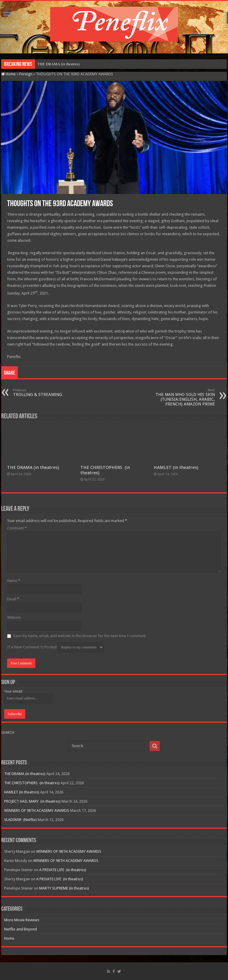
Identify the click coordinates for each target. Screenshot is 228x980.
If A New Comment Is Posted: (56, 647)
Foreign (26, 74)
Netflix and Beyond (20, 929)
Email (13, 599)
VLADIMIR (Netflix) (20, 820)
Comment (17, 528)
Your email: (14, 691)
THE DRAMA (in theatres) (33, 467)
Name (14, 581)
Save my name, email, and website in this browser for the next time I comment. (80, 636)
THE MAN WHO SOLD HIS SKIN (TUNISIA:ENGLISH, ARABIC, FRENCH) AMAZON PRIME (185, 397)
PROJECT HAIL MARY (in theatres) (32, 801)
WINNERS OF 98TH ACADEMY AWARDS (37, 810)
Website (14, 617)
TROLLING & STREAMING (43, 393)
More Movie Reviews (22, 920)
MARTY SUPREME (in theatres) (64, 888)
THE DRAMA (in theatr (56, 64)
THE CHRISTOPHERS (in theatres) (32, 783)
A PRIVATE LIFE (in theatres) (63, 870)
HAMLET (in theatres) (176, 467)
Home (8, 74)
